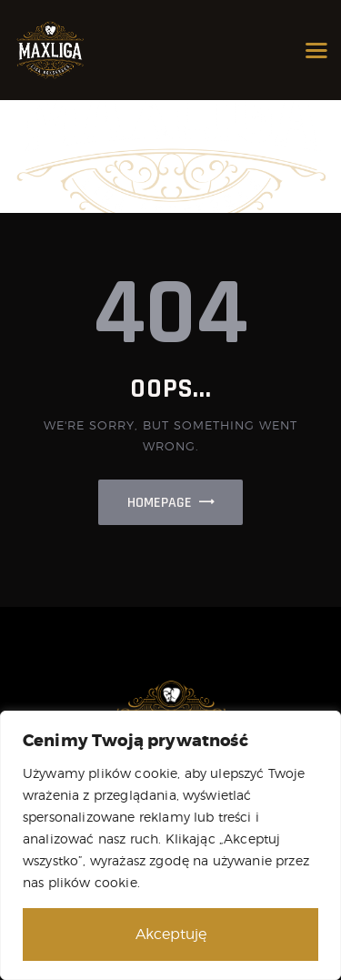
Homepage (160, 503)
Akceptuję (171, 934)
